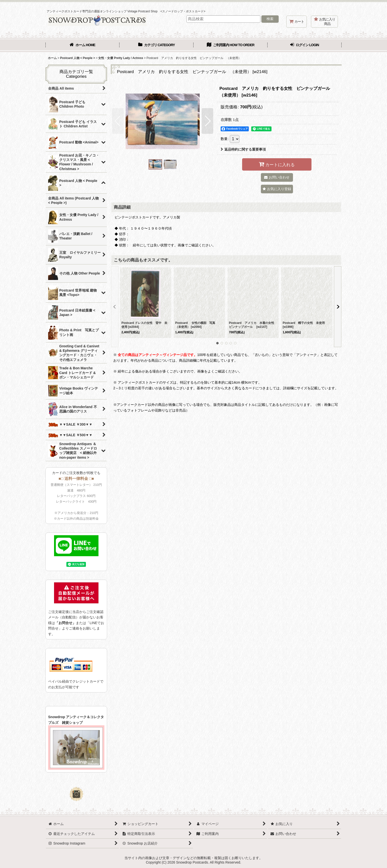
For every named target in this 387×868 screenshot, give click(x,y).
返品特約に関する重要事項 (243, 149)
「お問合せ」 (65, 623)
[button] (118, 121)
